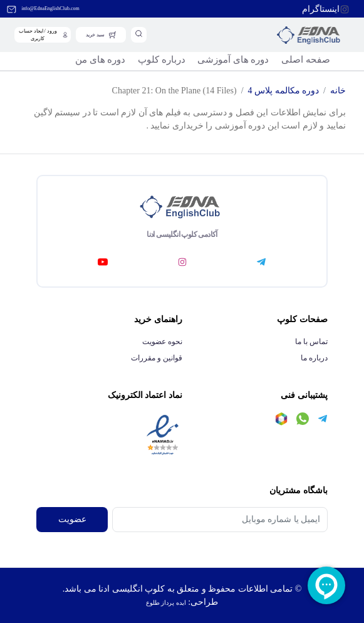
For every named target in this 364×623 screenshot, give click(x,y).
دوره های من (100, 60)
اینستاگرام (321, 9)
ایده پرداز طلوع (166, 603)
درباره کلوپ (162, 60)
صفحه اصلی (306, 60)
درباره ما (314, 358)
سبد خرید (95, 35)
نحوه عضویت (162, 342)
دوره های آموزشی (233, 60)
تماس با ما (311, 342)
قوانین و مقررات (157, 358)
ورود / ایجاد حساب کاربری (38, 35)
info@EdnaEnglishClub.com (50, 8)
